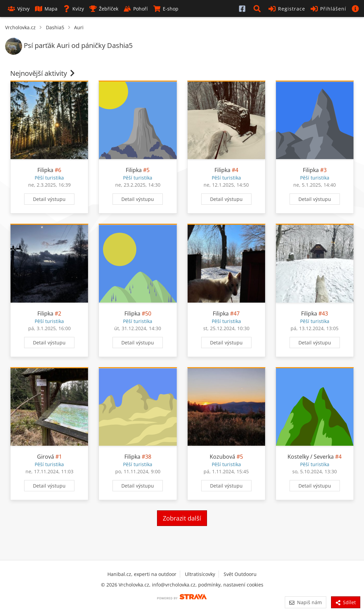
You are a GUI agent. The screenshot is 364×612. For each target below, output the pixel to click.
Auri (79, 27)
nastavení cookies (243, 585)
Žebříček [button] (104, 9)
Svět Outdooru (240, 574)
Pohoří (136, 9)
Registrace (287, 9)
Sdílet (346, 602)
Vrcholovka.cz (20, 27)
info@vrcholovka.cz (174, 585)
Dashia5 (55, 27)
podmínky (209, 585)
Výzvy (19, 9)
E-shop (166, 9)
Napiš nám (305, 602)
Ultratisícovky (200, 574)
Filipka (45, 170)
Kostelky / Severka (311, 457)
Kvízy (73, 9)
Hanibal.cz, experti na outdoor (142, 574)
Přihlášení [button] (328, 9)
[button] (258, 8)
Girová (46, 457)
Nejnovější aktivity (43, 73)
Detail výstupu (49, 199)
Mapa (46, 9)
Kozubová (222, 457)
